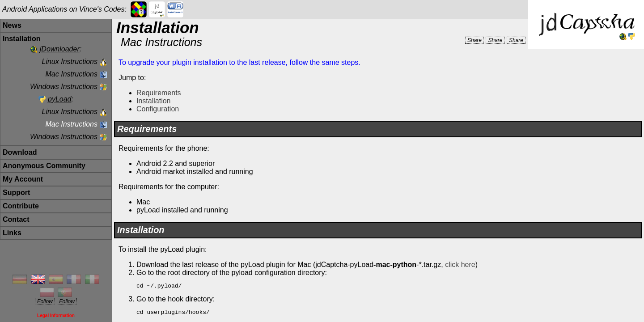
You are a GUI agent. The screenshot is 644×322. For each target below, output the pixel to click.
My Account (23, 179)
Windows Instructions (64, 87)
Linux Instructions (70, 61)
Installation (154, 101)
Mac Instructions (72, 74)
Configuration (158, 109)
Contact (16, 219)
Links (12, 233)
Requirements (159, 93)
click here (460, 265)
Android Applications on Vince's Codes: (64, 9)
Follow (45, 301)
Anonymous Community (44, 166)
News (12, 25)
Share (475, 40)
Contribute (21, 206)
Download (20, 152)
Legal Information (56, 316)
